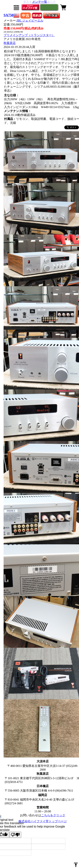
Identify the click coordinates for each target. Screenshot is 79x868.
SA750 (8, 15)
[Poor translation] (15, 835)
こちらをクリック (53, 815)
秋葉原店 (10, 43)
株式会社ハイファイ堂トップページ (43, 821)
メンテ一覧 (40, 2)
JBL (30, 21)
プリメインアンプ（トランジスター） (29, 35)
